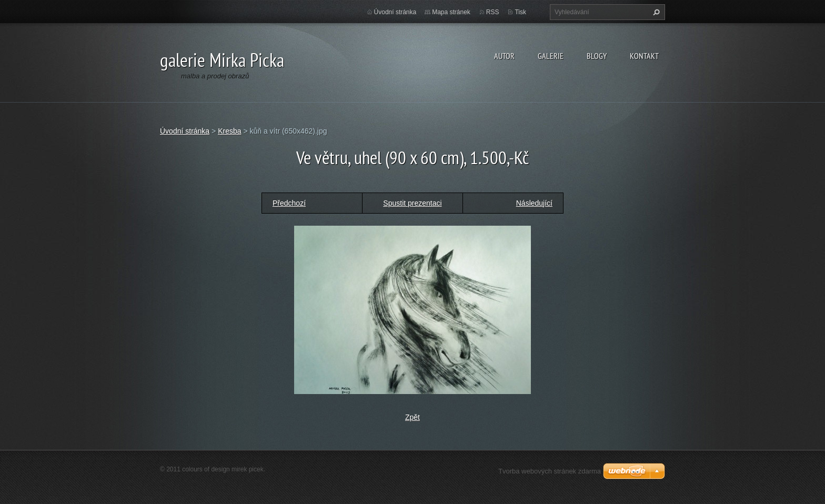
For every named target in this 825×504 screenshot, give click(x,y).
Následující (534, 203)
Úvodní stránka (395, 12)
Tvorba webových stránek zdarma (550, 471)
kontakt (644, 56)
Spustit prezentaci (412, 203)
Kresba (229, 131)
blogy (597, 56)
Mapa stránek (451, 12)
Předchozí (289, 203)
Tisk (520, 12)
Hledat (655, 12)
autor (504, 56)
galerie (551, 56)
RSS (493, 12)
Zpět (413, 417)
